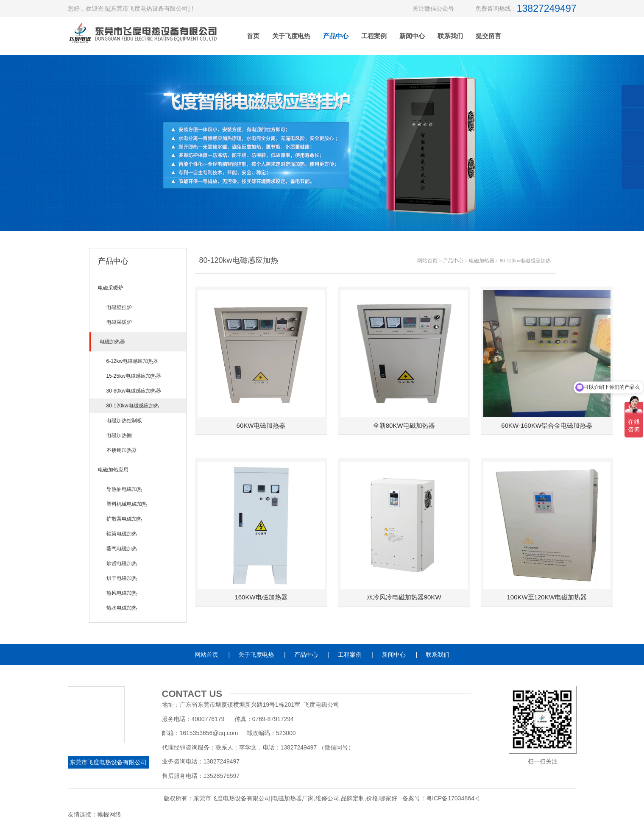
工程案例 (374, 36)
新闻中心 (412, 36)
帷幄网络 (109, 814)
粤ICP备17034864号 (453, 798)
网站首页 (427, 261)
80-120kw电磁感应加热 (526, 261)
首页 (253, 36)
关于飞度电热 (291, 36)
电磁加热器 (482, 261)
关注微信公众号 (433, 8)
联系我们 (450, 36)
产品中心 (336, 36)
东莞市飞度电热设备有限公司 (108, 762)
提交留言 (488, 36)
